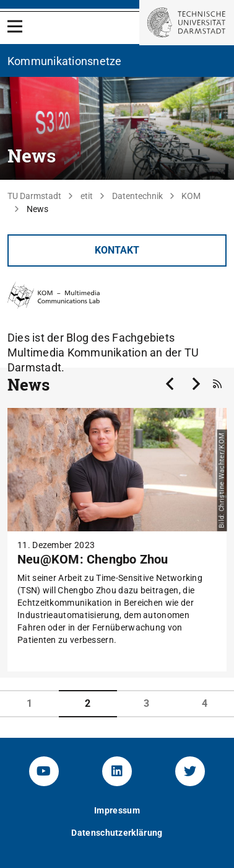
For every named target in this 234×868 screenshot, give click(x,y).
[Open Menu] (15, 26)
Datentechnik (137, 196)
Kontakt (117, 250)
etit (87, 196)
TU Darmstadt (34, 196)
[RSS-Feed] (217, 384)
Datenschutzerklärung (117, 833)
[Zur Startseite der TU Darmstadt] (187, 23)
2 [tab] (88, 703)
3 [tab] (146, 703)
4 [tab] (205, 703)
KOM (191, 196)
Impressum (117, 810)
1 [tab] (29, 703)
